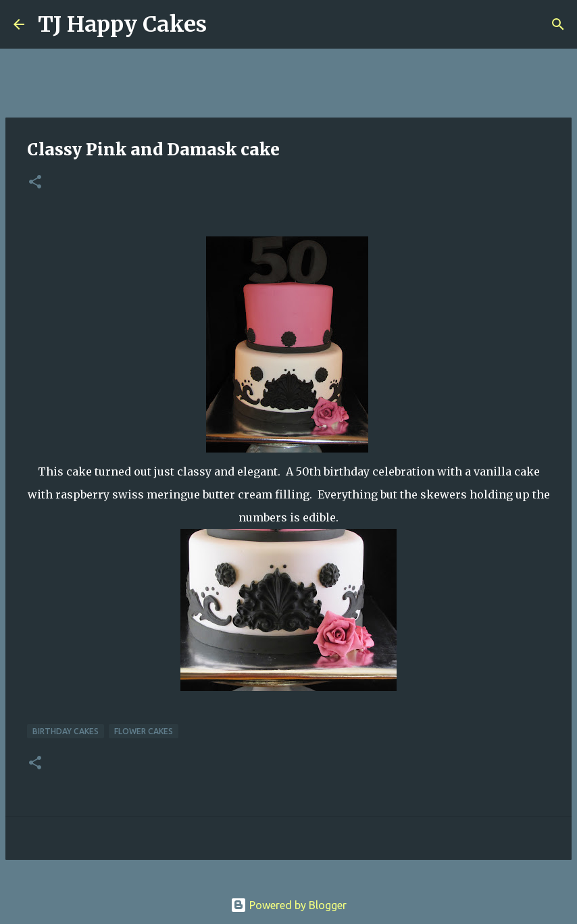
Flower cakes (144, 731)
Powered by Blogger (288, 905)
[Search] (226, 24)
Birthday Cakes (66, 731)
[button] (35, 183)
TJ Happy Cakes (122, 24)
